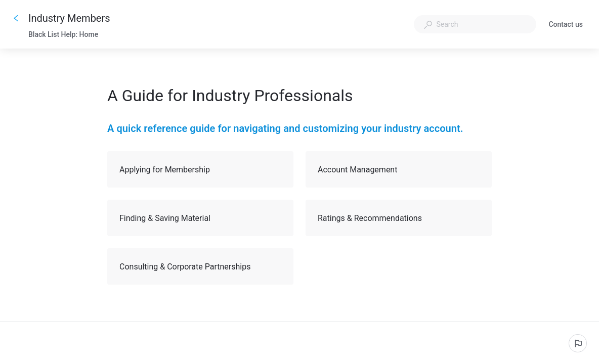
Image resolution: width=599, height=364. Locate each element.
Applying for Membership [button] (201, 169)
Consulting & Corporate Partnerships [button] (201, 266)
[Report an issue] (578, 343)
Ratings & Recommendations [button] (399, 218)
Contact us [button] (566, 25)
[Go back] (16, 18)
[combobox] (475, 24)
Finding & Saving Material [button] (201, 218)
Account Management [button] (399, 169)
